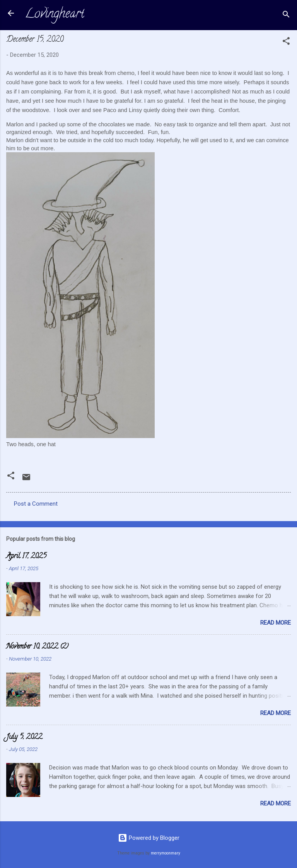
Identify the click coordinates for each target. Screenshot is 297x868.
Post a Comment (36, 504)
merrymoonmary (166, 853)
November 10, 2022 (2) (37, 647)
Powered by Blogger (149, 838)
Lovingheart (55, 15)
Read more (276, 623)
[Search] (286, 16)
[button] (286, 42)
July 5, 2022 (24, 737)
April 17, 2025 (26, 557)
